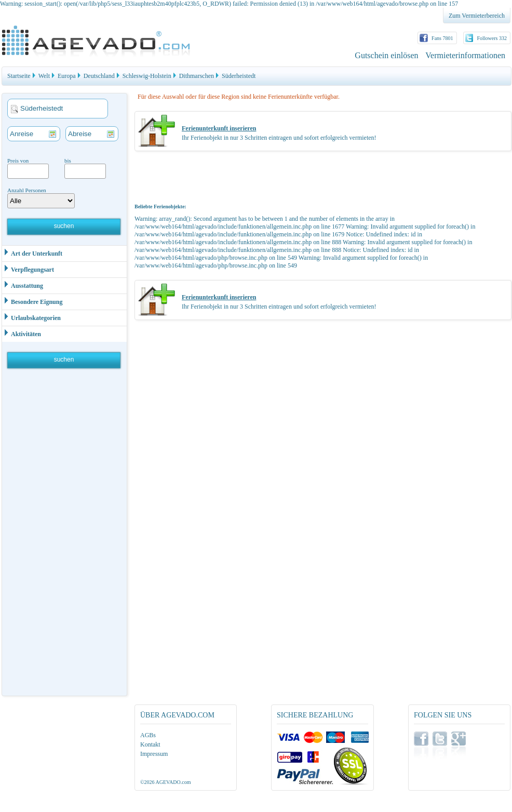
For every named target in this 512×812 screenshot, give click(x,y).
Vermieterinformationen (465, 55)
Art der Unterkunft (32, 253)
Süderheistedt (239, 76)
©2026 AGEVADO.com (165, 782)
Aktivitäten (22, 333)
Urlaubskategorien (31, 317)
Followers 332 (492, 38)
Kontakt (150, 744)
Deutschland (99, 76)
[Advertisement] (65, 535)
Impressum (154, 754)
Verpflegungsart (28, 269)
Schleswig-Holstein (147, 76)
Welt (44, 76)
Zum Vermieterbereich (477, 16)
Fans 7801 (442, 38)
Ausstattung (23, 285)
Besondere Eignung (32, 301)
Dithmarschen (197, 76)
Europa (67, 76)
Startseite (19, 76)
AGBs (148, 735)
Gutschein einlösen (386, 55)
